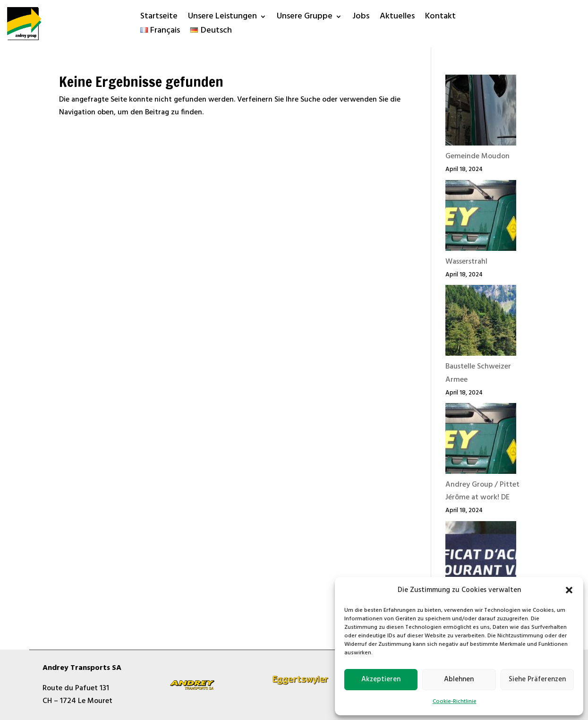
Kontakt (440, 18)
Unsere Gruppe (305, 18)
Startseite (159, 18)
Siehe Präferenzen (537, 679)
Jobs (361, 18)
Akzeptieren (381, 679)
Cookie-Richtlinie (455, 702)
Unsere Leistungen (222, 18)
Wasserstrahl (466, 262)
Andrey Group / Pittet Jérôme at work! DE (482, 491)
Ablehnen (459, 679)
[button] (569, 590)
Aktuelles (397, 18)
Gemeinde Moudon (477, 156)
